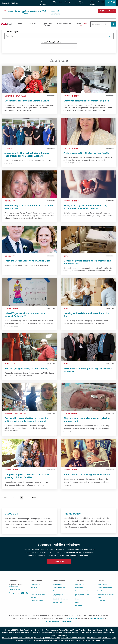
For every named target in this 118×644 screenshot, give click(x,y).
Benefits (100, 597)
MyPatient (57, 602)
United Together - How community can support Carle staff (25, 315)
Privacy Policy (39, 630)
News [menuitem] (60, 2)
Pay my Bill (34, 588)
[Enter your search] (103, 24)
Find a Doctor (35, 584)
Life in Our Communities (106, 594)
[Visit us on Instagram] (27, 593)
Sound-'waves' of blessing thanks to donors (87, 475)
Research (56, 591)
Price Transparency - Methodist (45, 640)
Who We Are (80, 584)
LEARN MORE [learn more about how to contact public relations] (59, 562)
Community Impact (81, 591)
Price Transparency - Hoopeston (47, 638)
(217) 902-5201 (51, 555)
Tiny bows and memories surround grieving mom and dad (87, 420)
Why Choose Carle (104, 591)
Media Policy (73, 514)
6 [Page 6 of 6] (29, 498)
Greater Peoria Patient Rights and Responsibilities (34, 633)
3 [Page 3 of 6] (18, 498)
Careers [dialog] (81, 24)
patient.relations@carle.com (59, 622)
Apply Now (101, 601)
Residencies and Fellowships (59, 595)
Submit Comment (14, 589)
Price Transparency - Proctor (93, 640)
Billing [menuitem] (67, 2)
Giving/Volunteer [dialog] (64, 23)
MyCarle (34, 597)
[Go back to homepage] (7, 24)
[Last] (34, 498)
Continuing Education (60, 599)
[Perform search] (113, 24)
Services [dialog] (33, 23)
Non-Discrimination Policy (98, 630)
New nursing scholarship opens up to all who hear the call (29, 207)
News (66, 256)
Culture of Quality (72, 148)
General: (11, 3)
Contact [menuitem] (101, 2)
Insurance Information (38, 591)
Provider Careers (59, 588)
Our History (79, 588)
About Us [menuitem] (53, 3)
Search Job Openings (105, 588)
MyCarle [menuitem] (110, 2)
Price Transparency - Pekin (70, 640)
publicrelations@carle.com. (77, 555)
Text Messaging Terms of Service (59, 630)
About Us (12, 514)
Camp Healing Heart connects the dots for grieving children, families (27, 476)
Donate (78, 602)
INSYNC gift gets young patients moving (26, 369)
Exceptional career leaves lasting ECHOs (27, 101)
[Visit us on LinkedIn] (18, 593)
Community (10, 148)
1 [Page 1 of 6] (10, 498)
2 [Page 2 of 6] (14, 498)
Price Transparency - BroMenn (99, 638)
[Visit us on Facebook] (9, 593)
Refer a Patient (58, 584)
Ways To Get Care (107, 11)
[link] (29, 79)
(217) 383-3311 (18, 585)
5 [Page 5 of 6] (25, 498)
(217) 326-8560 (71, 619)
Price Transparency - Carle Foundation (18, 638)
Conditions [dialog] (21, 23)
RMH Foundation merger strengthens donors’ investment (88, 370)
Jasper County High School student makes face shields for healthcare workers (27, 154)
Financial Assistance (38, 594)
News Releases (11, 364)
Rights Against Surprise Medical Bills (100, 633)
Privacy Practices (80, 630)
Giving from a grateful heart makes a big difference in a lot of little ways (85, 207)
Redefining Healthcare (15, 96)
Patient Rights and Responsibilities (70, 633)
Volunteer (79, 606)
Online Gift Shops (37, 601)
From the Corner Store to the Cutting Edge (27, 261)
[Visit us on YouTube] (23, 593)
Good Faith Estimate (59, 635)
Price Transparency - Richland (73, 638)
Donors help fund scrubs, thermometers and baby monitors (87, 262)
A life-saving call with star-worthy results (86, 153)
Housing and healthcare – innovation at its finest (86, 315)
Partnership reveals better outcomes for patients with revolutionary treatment (26, 420)
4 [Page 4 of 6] (21, 498)
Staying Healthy (71, 96)
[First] (5, 498)
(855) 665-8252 (97, 619)
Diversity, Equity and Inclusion (82, 595)
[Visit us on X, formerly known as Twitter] (13, 593)
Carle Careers (102, 584)
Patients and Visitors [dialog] (47, 24)
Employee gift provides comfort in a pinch (86, 101)
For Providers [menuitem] (78, 3)
